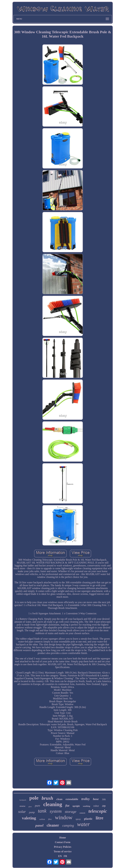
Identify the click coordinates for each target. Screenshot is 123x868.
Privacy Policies (63, 847)
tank (42, 811)
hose (96, 799)
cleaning (53, 804)
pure (37, 806)
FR (65, 856)
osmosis (82, 813)
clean (59, 799)
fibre (50, 819)
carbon (42, 819)
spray (78, 819)
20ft (104, 806)
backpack (23, 800)
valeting (29, 818)
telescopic (98, 811)
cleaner (53, 825)
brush (47, 798)
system (56, 811)
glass (30, 807)
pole (34, 798)
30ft (104, 799)
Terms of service (63, 851)
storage (71, 812)
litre (100, 818)
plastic (88, 819)
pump (32, 812)
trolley (86, 799)
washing (87, 806)
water (83, 824)
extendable (72, 799)
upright (76, 806)
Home (63, 838)
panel (39, 825)
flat (67, 806)
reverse (23, 806)
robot (96, 806)
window (64, 817)
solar (22, 812)
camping (68, 825)
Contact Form (63, 842)
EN (60, 856)
